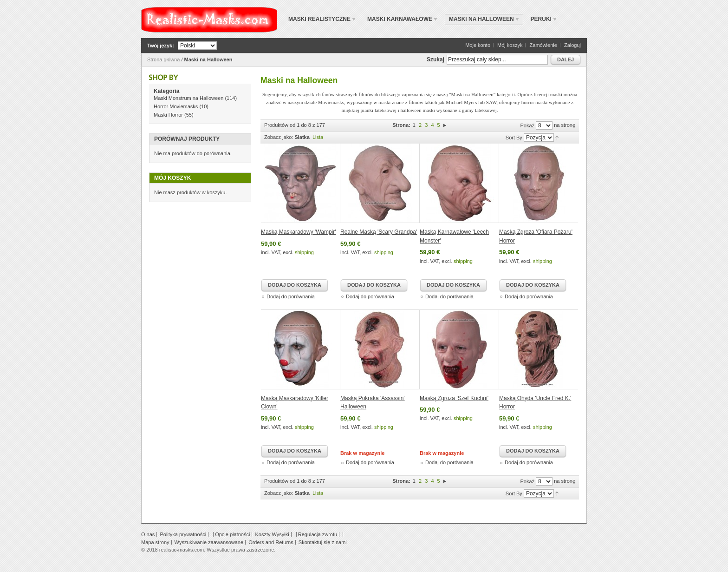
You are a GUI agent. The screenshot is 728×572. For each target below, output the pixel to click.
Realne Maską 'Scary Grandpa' (379, 232)
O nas (148, 534)
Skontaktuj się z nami (323, 542)
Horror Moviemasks (176, 106)
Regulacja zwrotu (318, 534)
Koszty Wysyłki (272, 534)
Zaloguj (572, 45)
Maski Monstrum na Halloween (188, 98)
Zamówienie (543, 45)
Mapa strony (155, 542)
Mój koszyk (510, 45)
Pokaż (527, 125)
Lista (318, 137)
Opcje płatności (232, 534)
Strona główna (163, 59)
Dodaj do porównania (291, 296)
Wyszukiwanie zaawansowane (209, 542)
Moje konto (478, 45)
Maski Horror (168, 115)
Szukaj (435, 59)
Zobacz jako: (279, 137)
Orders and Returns (271, 542)
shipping (304, 252)
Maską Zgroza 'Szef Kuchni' (454, 398)
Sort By (514, 138)
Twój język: (161, 46)
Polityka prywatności (183, 534)
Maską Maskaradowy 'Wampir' (299, 232)
